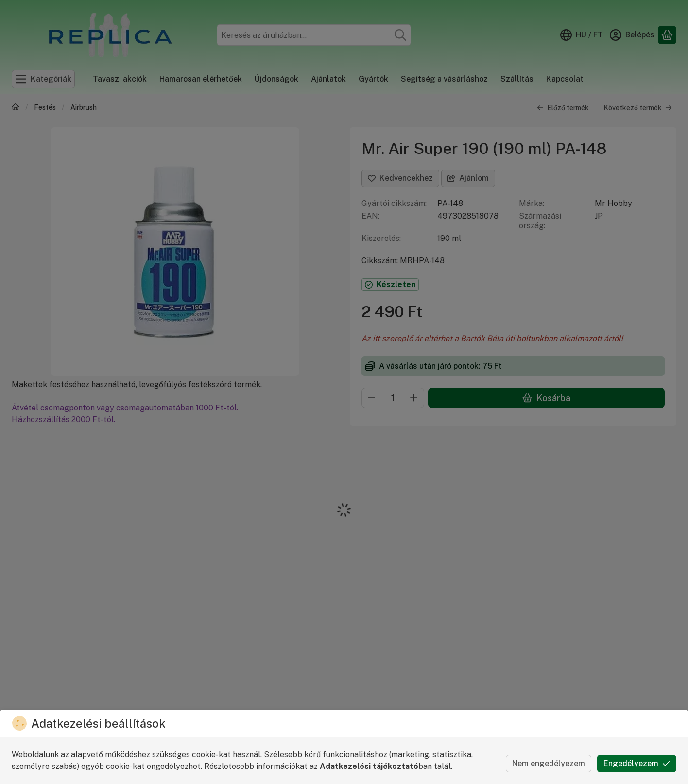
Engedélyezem (637, 763)
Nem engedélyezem (549, 763)
